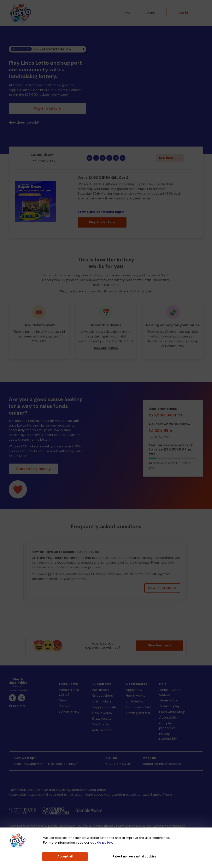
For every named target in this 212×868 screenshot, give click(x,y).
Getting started (138, 713)
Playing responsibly (168, 736)
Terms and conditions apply (101, 212)
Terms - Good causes (170, 692)
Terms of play (169, 706)
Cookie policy (69, 712)
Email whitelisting (172, 712)
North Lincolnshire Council (68, 826)
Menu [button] (149, 13)
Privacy (64, 706)
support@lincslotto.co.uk (162, 764)
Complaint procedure (167, 726)
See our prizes (106, 348)
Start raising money (33, 469)
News (63, 700)
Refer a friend (102, 730)
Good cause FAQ (139, 707)
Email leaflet (135, 701)
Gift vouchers (103, 696)
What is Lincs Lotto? (69, 692)
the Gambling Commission (166, 826)
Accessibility (169, 717)
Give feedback (160, 645)
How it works (102, 713)
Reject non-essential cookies (134, 856)
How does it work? (24, 122)
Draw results (102, 718)
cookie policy (101, 842)
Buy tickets (101, 690)
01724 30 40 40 (119, 764)
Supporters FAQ (104, 707)
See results (170, 158)
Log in (183, 13)
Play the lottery (47, 108)
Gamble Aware (161, 795)
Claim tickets (102, 701)
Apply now (134, 690)
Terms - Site (168, 700)
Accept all (65, 856)
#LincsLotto (17, 706)
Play (127, 13)
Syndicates (101, 724)
